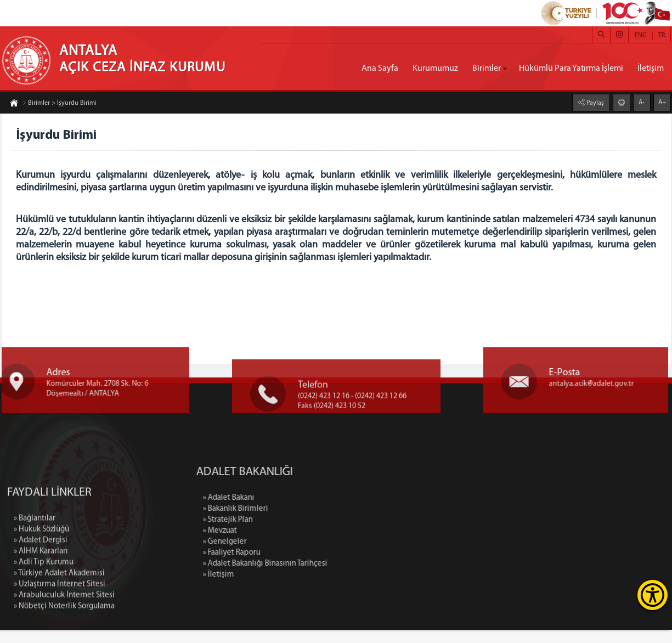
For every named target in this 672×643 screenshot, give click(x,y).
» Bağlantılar (35, 588)
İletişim (651, 69)
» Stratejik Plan (287, 533)
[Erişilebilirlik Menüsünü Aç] (653, 595)
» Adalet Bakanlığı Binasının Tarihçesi (324, 577)
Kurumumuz (435, 69)
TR (662, 36)
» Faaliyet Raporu (291, 566)
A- (642, 102)
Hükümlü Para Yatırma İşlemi (571, 69)
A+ (662, 102)
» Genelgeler (284, 555)
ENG (641, 36)
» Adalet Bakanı (288, 511)
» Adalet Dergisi (41, 610)
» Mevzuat (279, 544)
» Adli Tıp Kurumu (44, 632)
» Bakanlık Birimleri (295, 522)
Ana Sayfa (380, 69)
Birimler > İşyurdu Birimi (60, 104)
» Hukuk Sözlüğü (41, 599)
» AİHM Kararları (41, 621)
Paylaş (594, 103)
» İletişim (278, 588)
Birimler (487, 69)
